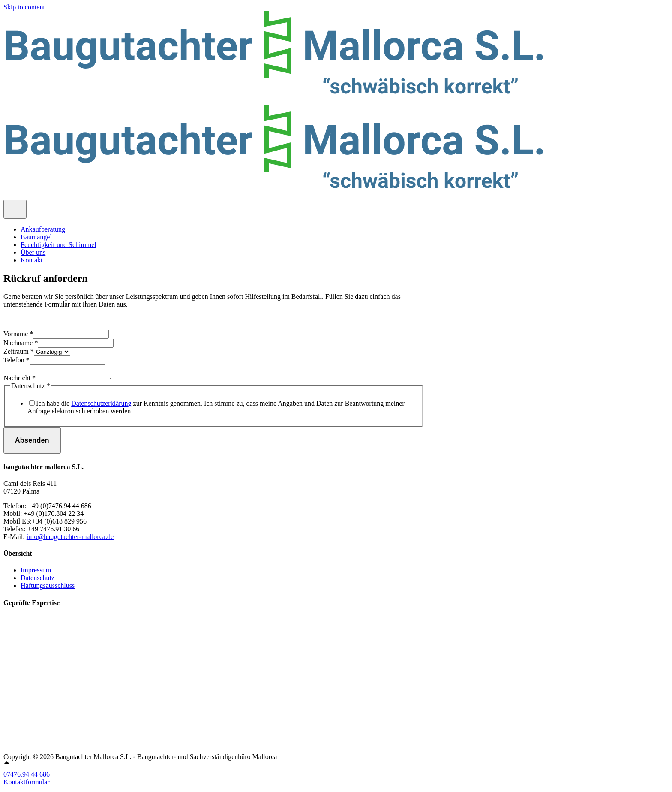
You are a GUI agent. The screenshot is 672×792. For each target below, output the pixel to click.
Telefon (16, 360)
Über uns (33, 252)
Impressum (36, 573)
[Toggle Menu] (15, 209)
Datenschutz (37, 580)
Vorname (18, 334)
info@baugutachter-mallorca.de (70, 539)
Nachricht (19, 381)
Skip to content (24, 7)
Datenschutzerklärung (101, 406)
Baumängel (36, 237)
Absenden (32, 443)
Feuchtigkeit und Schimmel (58, 245)
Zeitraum (19, 351)
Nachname (21, 343)
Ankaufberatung (43, 229)
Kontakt (32, 260)
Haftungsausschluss (48, 588)
